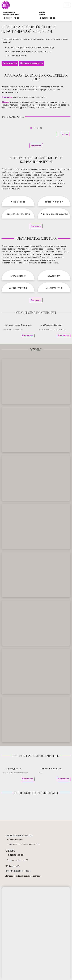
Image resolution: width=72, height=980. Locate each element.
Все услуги (36, 226)
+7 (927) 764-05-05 (47, 18)
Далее (65, 134)
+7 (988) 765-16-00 (11, 18)
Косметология (10, 63)
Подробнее (28, 335)
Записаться (36, 146)
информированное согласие (28, 876)
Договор (9, 876)
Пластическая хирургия (31, 63)
